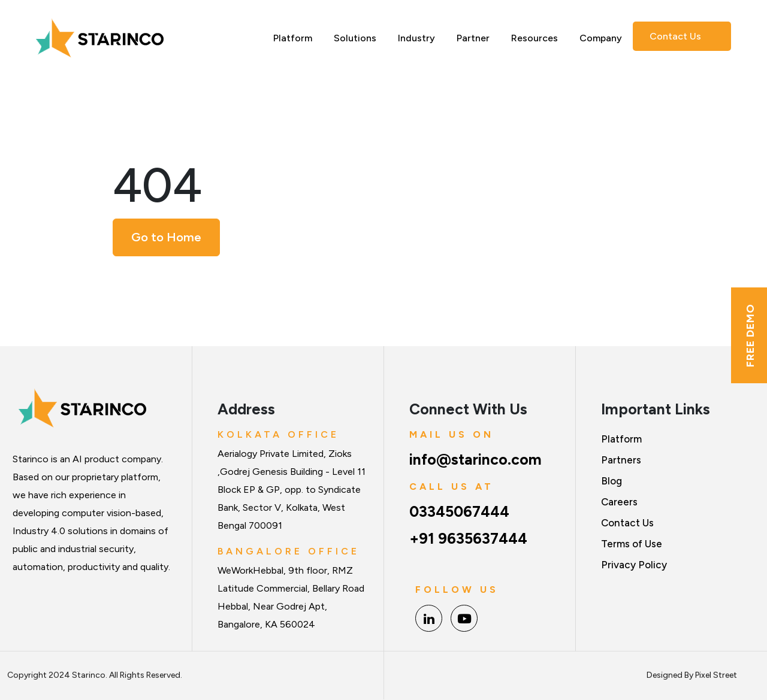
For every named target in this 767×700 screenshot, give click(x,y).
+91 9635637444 (468, 538)
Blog (612, 481)
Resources (535, 38)
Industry (416, 38)
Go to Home (166, 237)
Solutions (355, 38)
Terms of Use (632, 544)
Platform (293, 38)
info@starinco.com (475, 459)
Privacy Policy (634, 565)
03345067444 (459, 511)
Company (601, 38)
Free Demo (750, 335)
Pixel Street (716, 670)
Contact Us (675, 36)
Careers (619, 502)
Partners (621, 460)
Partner (473, 38)
